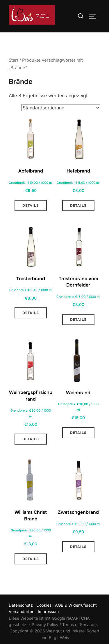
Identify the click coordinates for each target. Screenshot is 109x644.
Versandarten (22, 620)
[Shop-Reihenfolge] (61, 116)
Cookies (44, 614)
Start (14, 69)
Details (31, 214)
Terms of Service (78, 633)
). (96, 633)
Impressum (48, 620)
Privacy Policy (45, 633)
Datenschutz (21, 614)
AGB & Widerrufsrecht (76, 614)
